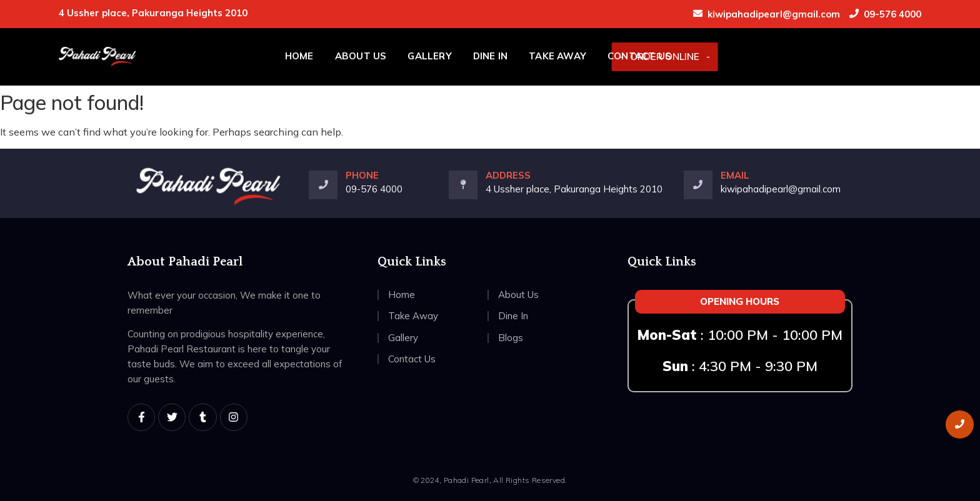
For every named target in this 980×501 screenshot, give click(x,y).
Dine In (490, 56)
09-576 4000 (892, 14)
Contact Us (639, 56)
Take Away (557, 56)
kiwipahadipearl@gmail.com (774, 14)
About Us (361, 56)
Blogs (511, 338)
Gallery (429, 56)
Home (299, 56)
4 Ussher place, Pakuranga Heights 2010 (574, 189)
